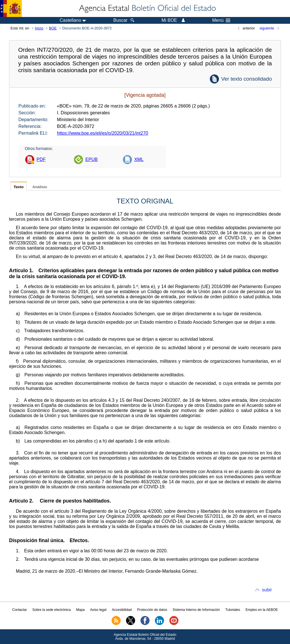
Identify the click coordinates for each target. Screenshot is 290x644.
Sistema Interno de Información (196, 610)
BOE (53, 28)
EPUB (91, 159)
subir (267, 590)
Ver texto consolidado (247, 79)
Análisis (40, 187)
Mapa (80, 610)
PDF (41, 159)
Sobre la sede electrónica (51, 610)
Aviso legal (98, 610)
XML (139, 159)
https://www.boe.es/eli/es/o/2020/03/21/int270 (103, 133)
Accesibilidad (122, 610)
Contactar (20, 610)
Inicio (39, 28)
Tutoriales (233, 610)
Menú (221, 20)
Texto (19, 187)
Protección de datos (152, 610)
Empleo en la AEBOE (262, 610)
